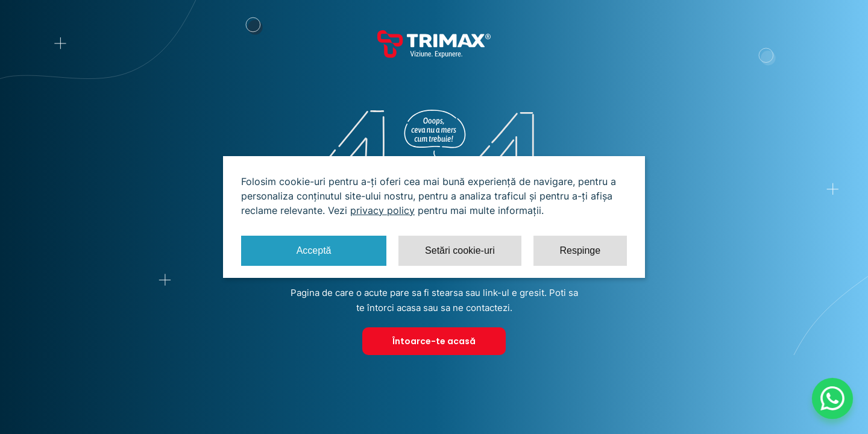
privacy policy (382, 210)
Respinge (580, 250)
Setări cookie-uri (460, 250)
